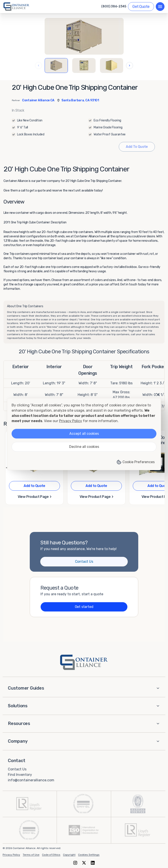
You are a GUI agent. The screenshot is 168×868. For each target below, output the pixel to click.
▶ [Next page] (161, 467)
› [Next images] (129, 65)
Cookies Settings (89, 855)
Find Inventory (20, 775)
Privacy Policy (11, 855)
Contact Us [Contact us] (84, 562)
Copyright (69, 855)
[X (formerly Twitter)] (84, 863)
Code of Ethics (51, 855)
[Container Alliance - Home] (84, 662)
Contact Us (17, 769)
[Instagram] (75, 863)
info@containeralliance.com (31, 780)
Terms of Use (31, 855)
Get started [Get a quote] (84, 607)
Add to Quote (34, 486)
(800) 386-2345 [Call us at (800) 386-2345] (114, 7)
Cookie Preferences (136, 462)
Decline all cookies (84, 447)
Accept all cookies (84, 434)
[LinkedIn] (93, 863)
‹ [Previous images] (38, 65)
